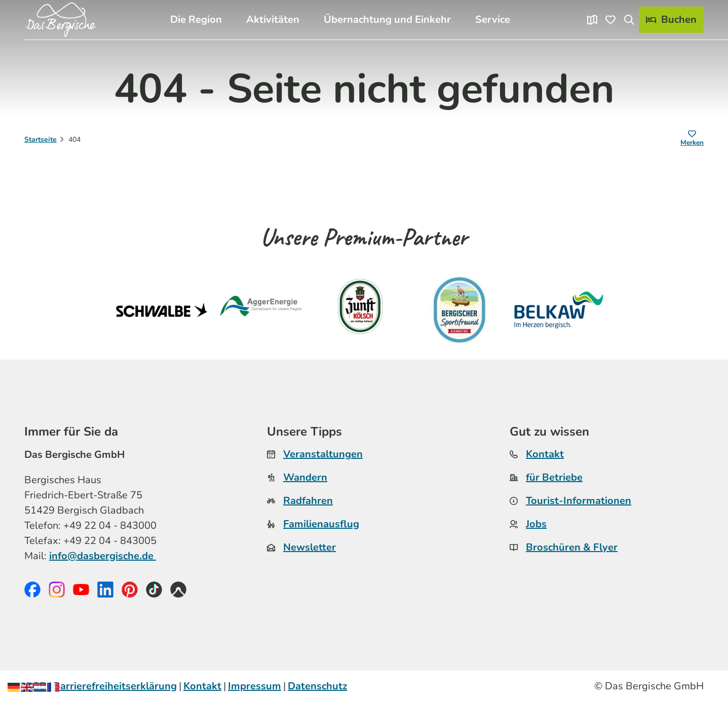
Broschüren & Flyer (572, 547)
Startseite (41, 140)
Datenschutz (317, 686)
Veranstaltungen (323, 454)
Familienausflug (321, 524)
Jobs (536, 524)
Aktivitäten (273, 19)
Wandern (305, 477)
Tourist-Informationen (579, 501)
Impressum (255, 686)
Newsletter (310, 547)
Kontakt (545, 454)
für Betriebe (554, 477)
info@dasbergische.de (103, 555)
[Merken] (692, 140)
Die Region (196, 19)
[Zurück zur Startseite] (61, 20)
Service (493, 19)
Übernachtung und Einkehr (387, 19)
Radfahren (308, 501)
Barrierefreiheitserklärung (115, 686)
